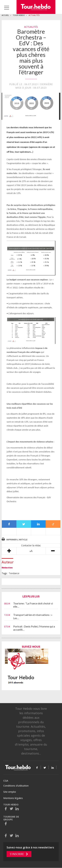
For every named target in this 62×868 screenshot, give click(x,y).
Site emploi (10, 792)
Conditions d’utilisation (16, 786)
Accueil (5, 15)
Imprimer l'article (17, 540)
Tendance (14, 573)
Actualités (34, 15)
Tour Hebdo (19, 15)
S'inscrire (17, 854)
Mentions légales (13, 798)
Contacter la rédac (31, 545)
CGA (6, 781)
